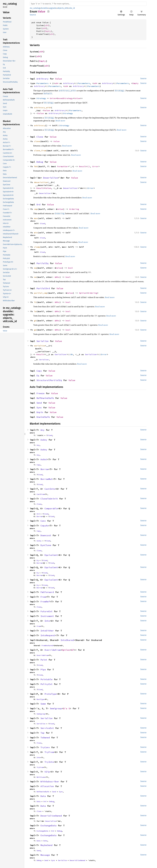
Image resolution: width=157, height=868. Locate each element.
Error (95, 166)
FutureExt (46, 611)
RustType (40, 699)
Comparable (51, 508)
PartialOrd (43, 288)
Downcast (46, 535)
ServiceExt (47, 728)
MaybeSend (46, 845)
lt (35, 302)
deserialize (41, 182)
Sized (43, 223)
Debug (40, 162)
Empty (48, 31)
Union (53, 98)
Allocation (47, 786)
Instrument (47, 616)
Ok (72, 354)
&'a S (67, 708)
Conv (43, 521)
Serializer (61, 354)
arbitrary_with (43, 108)
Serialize (42, 341)
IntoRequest (48, 635)
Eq (38, 376)
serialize (39, 346)
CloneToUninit (49, 499)
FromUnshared (47, 645)
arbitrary (39, 125)
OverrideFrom (52, 650)
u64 (47, 25)
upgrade (53, 8)
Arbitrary (42, 79)
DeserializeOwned (51, 816)
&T (73, 650)
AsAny (44, 440)
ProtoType (50, 694)
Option (83, 293)
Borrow (44, 469)
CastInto (50, 489)
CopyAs (44, 526)
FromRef (45, 602)
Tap (42, 733)
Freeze (40, 393)
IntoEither (47, 631)
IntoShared (67, 640)
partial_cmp (41, 293)
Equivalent (51, 555)
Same (43, 704)
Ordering (74, 209)
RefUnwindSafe (45, 398)
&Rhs (57, 277)
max (36, 218)
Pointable (46, 679)
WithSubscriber (50, 782)
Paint (44, 660)
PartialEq (42, 263)
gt (35, 321)
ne (35, 277)
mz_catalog (35, 8)
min (36, 233)
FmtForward (47, 592)
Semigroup (56, 708)
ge (35, 330)
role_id (72, 8)
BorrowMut (46, 479)
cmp (36, 209)
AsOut (44, 459)
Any (42, 430)
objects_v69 (62, 8)
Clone (40, 137)
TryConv (45, 747)
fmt (36, 166)
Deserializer (70, 188)
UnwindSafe (43, 417)
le (35, 311)
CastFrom (40, 494)
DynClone (46, 545)
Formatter (63, 166)
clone (37, 141)
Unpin (40, 412)
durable (44, 8)
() (89, 166)
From (43, 597)
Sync (39, 408)
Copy (39, 371)
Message (45, 855)
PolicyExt (46, 684)
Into (47, 621)
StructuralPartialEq (49, 380)
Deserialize (50, 178)
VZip (47, 772)
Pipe (43, 670)
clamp (37, 247)
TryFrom (49, 752)
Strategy (41, 98)
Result (83, 166)
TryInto (49, 762)
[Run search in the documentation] (88, 4)
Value (59, 79)
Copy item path (48, 11)
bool (70, 268)
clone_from (40, 151)
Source (33, 15)
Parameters (43, 83)
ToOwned (45, 738)
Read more (60, 121)
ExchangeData (48, 826)
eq (35, 268)
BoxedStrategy (65, 98)
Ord (38, 205)
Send (39, 403)
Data (43, 796)
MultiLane (41, 777)
